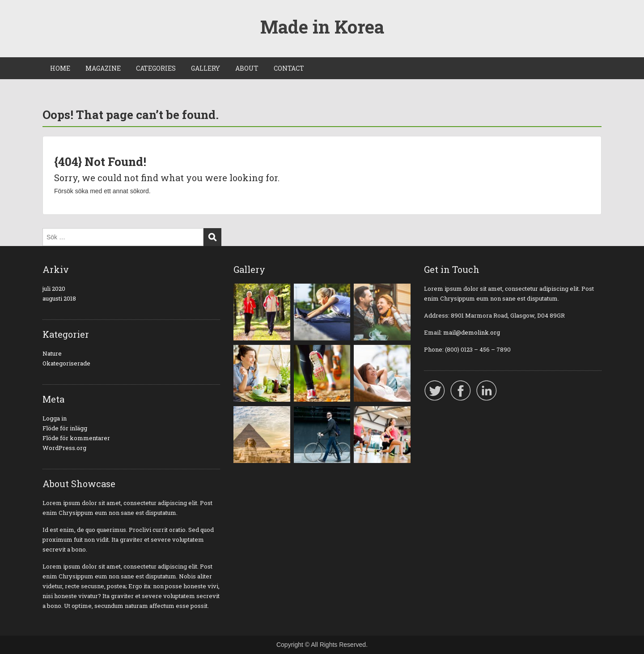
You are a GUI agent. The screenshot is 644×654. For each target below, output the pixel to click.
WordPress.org (64, 448)
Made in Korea (322, 27)
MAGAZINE (103, 68)
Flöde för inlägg (65, 428)
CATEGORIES (156, 68)
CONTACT (289, 68)
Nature (52, 353)
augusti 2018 (59, 298)
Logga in (55, 418)
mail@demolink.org (472, 332)
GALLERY (205, 68)
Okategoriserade (66, 363)
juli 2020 (54, 289)
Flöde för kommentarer (76, 438)
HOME (60, 68)
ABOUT (247, 68)
